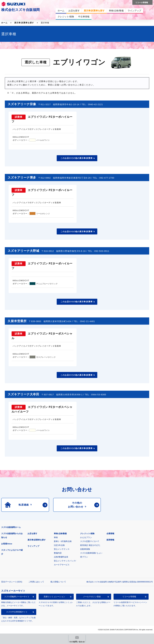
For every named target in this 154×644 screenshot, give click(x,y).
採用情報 (110, 540)
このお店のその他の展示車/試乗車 (77, 158)
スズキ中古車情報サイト (17, 612)
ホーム (4, 23)
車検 (56, 537)
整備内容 (58, 553)
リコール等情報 (129, 597)
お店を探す (32, 534)
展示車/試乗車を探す (24, 23)
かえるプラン (86, 537)
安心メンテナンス (62, 549)
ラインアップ (33, 546)
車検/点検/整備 (60, 534)
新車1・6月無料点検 (63, 541)
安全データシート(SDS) (12, 582)
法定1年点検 (59, 545)
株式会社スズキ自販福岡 (20, 10)
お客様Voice (7, 544)
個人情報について (58, 582)
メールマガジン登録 (92, 597)
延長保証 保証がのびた (90, 545)
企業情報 (110, 534)
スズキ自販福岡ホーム (11, 527)
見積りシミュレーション (54, 597)
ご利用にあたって (36, 582)
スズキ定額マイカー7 (89, 541)
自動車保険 (85, 549)
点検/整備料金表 (61, 557)
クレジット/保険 (87, 534)
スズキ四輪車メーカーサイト (17, 597)
